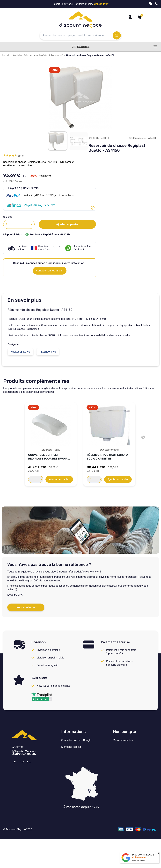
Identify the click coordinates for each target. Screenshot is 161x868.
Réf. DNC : (94, 138)
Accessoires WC (38, 55)
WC (26, 55)
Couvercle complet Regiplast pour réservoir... (49, 457)
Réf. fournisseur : (137, 138)
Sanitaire (17, 55)
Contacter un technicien (50, 271)
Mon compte (124, 732)
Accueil (5, 55)
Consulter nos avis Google (76, 740)
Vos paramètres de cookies (77, 767)
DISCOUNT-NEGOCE (143, 855)
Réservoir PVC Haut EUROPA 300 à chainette (108, 457)
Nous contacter (26, 607)
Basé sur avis (139, 861)
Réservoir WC (56, 55)
